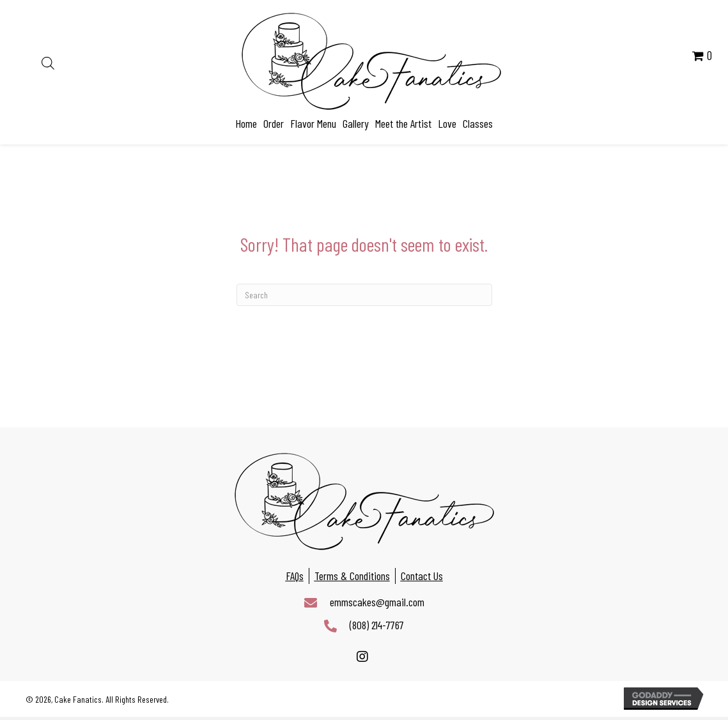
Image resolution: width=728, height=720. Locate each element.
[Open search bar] (48, 61)
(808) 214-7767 (377, 625)
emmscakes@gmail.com (377, 602)
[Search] (364, 295)
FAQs (295, 576)
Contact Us (422, 576)
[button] (363, 657)
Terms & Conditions (352, 576)
